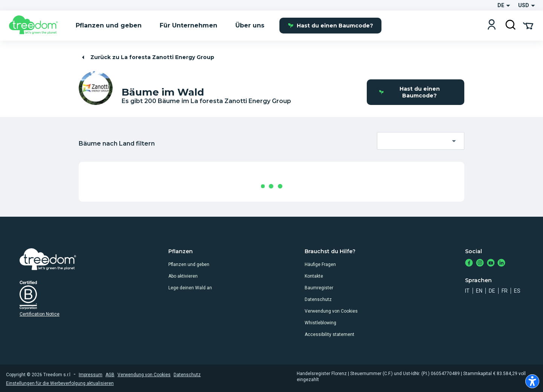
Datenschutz (318, 299)
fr (505, 291)
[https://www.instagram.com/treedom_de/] (480, 264)
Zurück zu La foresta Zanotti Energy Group (147, 57)
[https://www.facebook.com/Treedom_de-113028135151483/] (469, 264)
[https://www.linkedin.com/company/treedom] (501, 264)
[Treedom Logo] (36, 26)
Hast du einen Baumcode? (330, 26)
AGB (110, 375)
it (467, 291)
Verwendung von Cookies (331, 311)
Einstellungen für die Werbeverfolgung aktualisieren (60, 383)
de (492, 291)
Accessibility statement (329, 334)
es (517, 291)
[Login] (492, 25)
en (479, 291)
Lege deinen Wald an (190, 288)
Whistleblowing (320, 323)
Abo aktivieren (183, 276)
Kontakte (314, 276)
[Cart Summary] (528, 25)
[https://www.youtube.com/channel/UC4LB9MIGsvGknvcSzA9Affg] (491, 264)
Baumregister (319, 288)
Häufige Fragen (320, 264)
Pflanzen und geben (189, 264)
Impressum (91, 375)
